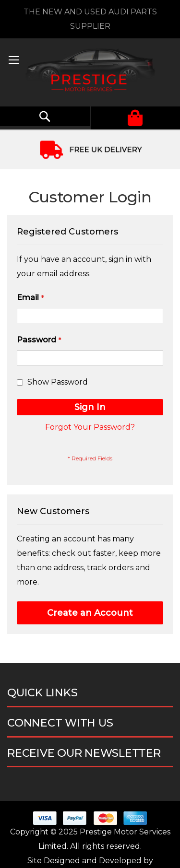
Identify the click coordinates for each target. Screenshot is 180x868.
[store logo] (90, 72)
